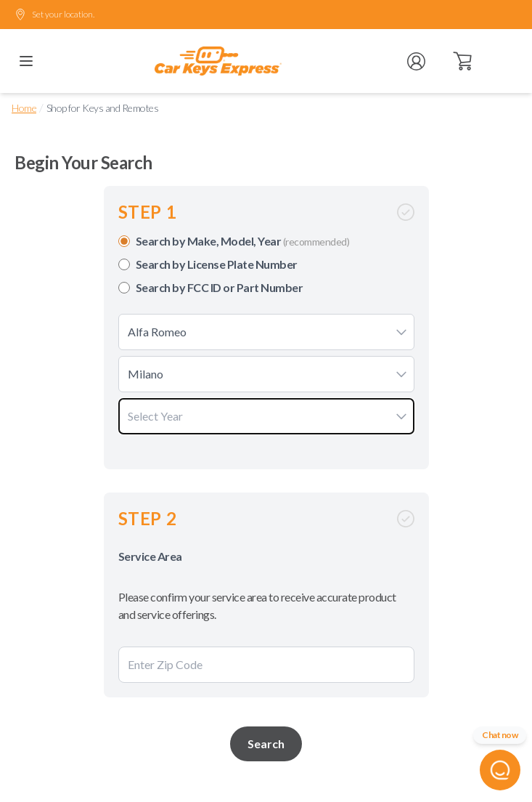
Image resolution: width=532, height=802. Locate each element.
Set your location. (54, 15)
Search (266, 744)
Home (24, 108)
